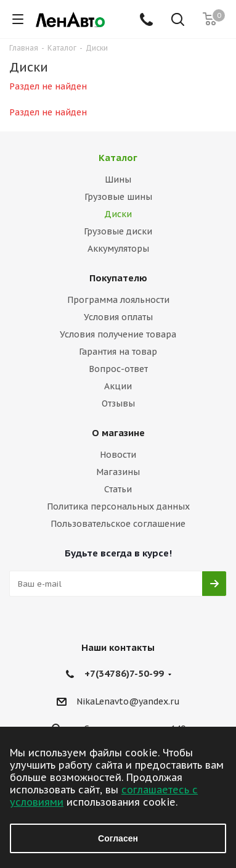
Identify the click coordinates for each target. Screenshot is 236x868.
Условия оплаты (118, 317)
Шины (118, 180)
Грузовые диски (118, 231)
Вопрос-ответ (118, 369)
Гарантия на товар (118, 352)
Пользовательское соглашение (118, 524)
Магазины (118, 472)
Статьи (118, 489)
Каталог (118, 158)
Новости (118, 455)
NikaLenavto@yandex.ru (128, 701)
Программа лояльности (118, 300)
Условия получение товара (118, 334)
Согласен (118, 838)
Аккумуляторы (118, 249)
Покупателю (118, 278)
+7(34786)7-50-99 (124, 673)
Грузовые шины (118, 197)
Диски (118, 214)
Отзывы (118, 403)
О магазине (118, 433)
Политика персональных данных (118, 506)
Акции (118, 386)
